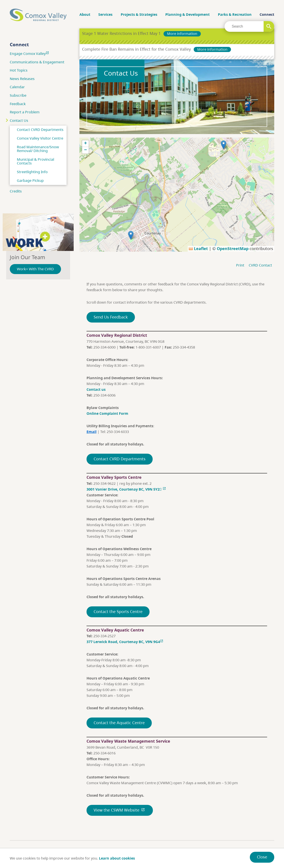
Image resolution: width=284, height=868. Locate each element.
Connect (267, 14)
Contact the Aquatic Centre (119, 723)
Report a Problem (25, 112)
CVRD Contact (260, 265)
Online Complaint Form (107, 413)
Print (240, 265)
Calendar (17, 87)
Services (105, 14)
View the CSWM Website (120, 810)
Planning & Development (187, 14)
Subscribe (18, 95)
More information (182, 34)
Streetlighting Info (32, 172)
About (85, 14)
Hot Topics (19, 70)
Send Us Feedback (111, 317)
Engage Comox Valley (30, 54)
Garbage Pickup (30, 180)
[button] (224, 145)
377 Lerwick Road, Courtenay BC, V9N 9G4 (125, 642)
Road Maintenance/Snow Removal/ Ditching (38, 149)
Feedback (18, 104)
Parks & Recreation (235, 14)
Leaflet (198, 249)
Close (262, 857)
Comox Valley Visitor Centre (40, 138)
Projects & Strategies (139, 14)
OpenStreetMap (233, 249)
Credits (16, 191)
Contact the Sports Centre (118, 611)
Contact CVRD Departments (40, 130)
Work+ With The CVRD (35, 269)
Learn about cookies (117, 858)
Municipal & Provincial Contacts (35, 161)
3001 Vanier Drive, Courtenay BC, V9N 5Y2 (126, 489)
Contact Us (19, 120)
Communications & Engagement (37, 62)
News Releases (22, 79)
